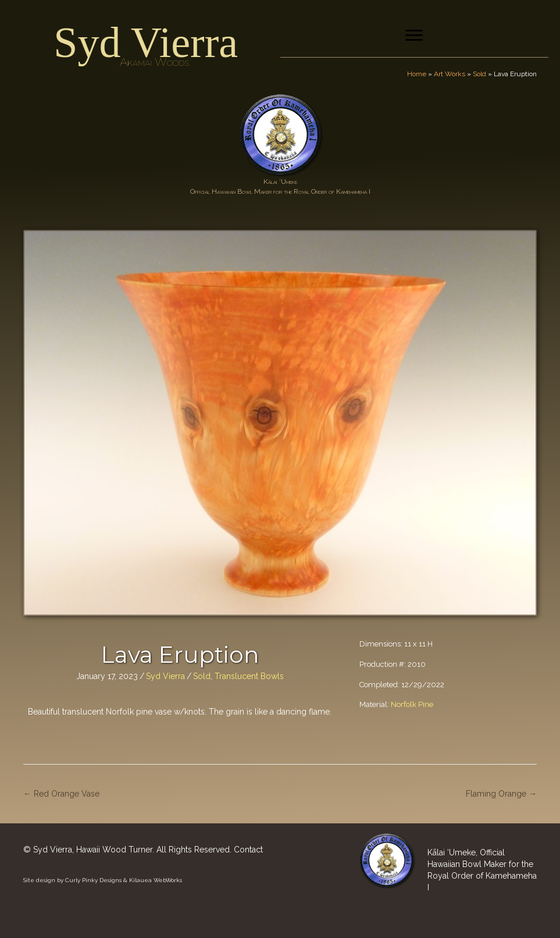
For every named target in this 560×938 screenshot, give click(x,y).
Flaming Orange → (501, 794)
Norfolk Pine (412, 704)
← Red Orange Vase (61, 794)
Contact (248, 850)
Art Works (450, 74)
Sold (479, 74)
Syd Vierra (146, 42)
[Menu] (414, 35)
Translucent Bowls (249, 676)
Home (417, 74)
